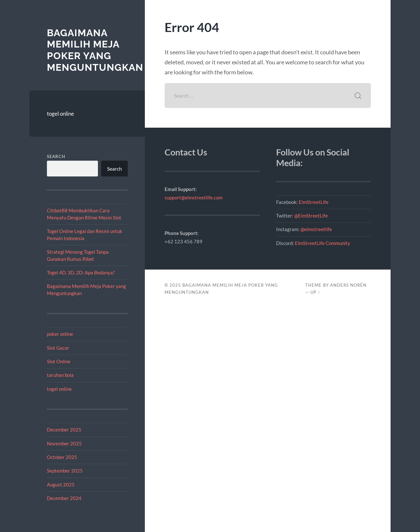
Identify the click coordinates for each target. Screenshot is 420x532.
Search (56, 156)
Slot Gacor (58, 348)
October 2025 (62, 457)
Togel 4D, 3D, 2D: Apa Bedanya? (81, 272)
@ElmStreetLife (311, 216)
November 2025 (64, 443)
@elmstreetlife (316, 229)
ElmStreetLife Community (323, 243)
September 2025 (65, 471)
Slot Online (59, 361)
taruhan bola (60, 375)
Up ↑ (315, 292)
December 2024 (64, 498)
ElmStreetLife (314, 202)
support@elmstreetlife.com (194, 197)
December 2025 (64, 430)
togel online (60, 114)
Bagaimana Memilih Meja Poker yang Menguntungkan (95, 50)
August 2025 (61, 484)
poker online (60, 334)
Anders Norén (348, 285)
